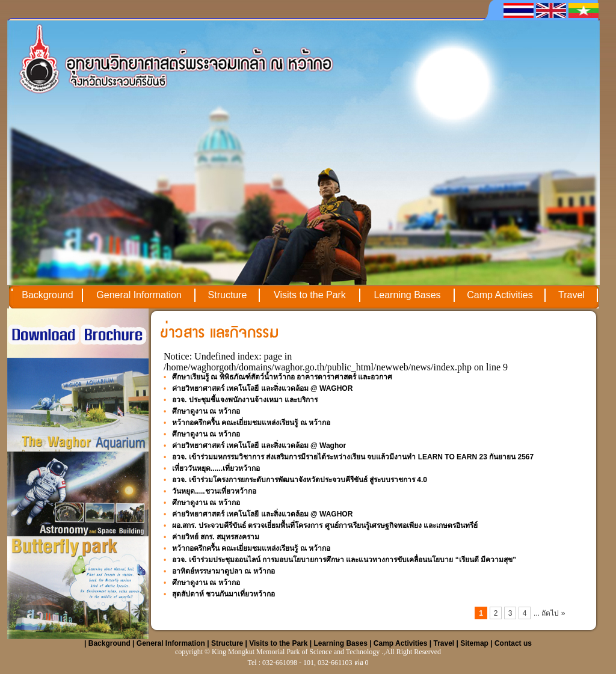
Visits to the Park (310, 295)
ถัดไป (551, 613)
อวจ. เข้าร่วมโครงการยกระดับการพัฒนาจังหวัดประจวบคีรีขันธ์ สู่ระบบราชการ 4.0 (300, 480)
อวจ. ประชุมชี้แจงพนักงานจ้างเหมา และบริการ (245, 400)
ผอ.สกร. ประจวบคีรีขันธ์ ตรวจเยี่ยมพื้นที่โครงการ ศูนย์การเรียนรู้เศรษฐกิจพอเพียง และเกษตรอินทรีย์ (325, 525)
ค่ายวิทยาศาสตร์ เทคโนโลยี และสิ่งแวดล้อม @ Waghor (259, 446)
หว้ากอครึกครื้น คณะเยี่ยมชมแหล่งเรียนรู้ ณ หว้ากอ (251, 423)
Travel (571, 295)
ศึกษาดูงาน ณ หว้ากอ (206, 411)
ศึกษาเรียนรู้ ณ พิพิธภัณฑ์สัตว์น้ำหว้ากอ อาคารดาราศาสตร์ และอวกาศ (282, 377)
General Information (139, 295)
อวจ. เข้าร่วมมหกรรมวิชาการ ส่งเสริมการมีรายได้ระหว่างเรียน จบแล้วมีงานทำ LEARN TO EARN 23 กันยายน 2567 (353, 457)
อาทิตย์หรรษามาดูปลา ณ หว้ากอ (223, 571)
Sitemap (474, 643)
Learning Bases (407, 295)
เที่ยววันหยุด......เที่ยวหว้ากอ (216, 468)
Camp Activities (500, 295)
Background (47, 295)
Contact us (513, 643)
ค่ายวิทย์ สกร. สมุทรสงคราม (216, 537)
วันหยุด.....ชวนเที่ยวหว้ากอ (214, 491)
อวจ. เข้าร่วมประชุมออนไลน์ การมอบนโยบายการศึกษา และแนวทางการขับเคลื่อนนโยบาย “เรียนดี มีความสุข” (344, 560)
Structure (228, 295)
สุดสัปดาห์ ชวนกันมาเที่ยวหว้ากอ (223, 594)
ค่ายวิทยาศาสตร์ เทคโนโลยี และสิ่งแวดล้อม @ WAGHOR (262, 388)
